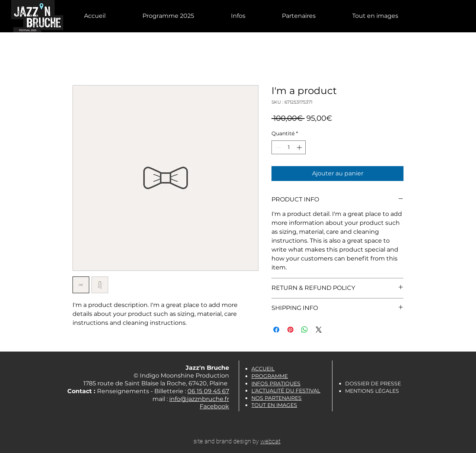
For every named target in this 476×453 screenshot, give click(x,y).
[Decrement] (277, 147)
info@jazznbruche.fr (199, 399)
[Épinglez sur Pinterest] (290, 330)
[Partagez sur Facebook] (276, 330)
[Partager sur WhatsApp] (305, 330)
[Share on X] (319, 330)
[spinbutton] (289, 147)
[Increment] (300, 147)
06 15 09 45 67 (208, 391)
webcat (270, 441)
